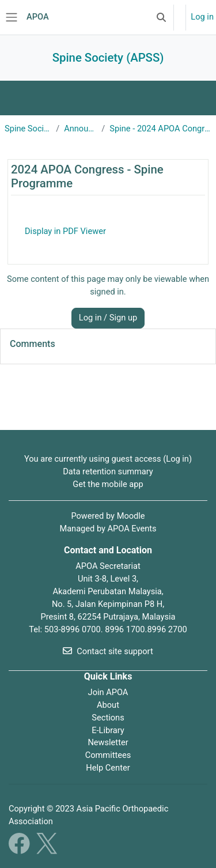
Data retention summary (108, 471)
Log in (202, 17)
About (108, 705)
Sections (108, 718)
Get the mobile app (108, 484)
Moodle (131, 516)
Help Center (108, 768)
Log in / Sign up (108, 318)
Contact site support (108, 651)
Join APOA (108, 692)
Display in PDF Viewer (65, 231)
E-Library (108, 730)
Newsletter (108, 742)
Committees (108, 755)
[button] (161, 17)
